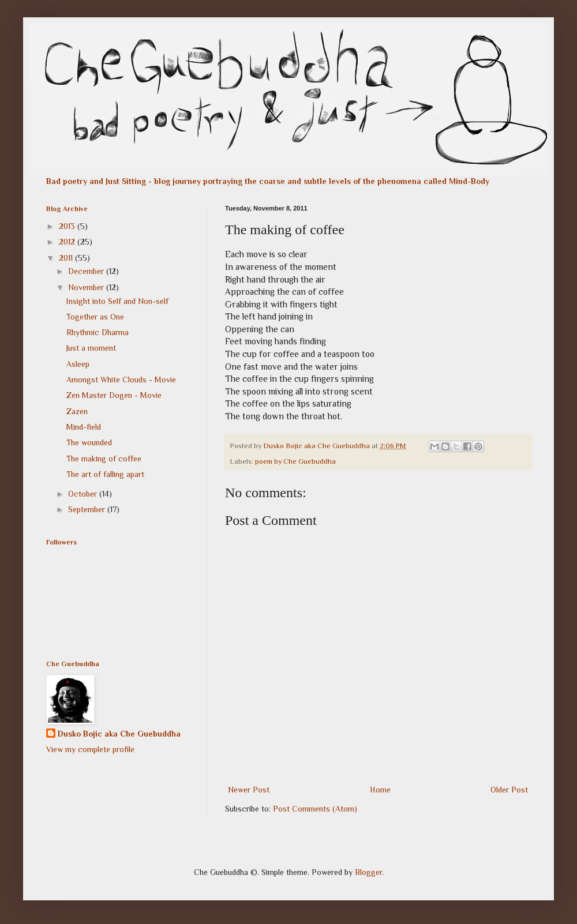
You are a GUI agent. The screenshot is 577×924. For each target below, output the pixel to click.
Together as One (95, 317)
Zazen (77, 411)
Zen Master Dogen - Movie (114, 395)
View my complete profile (90, 749)
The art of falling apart (105, 474)
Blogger (368, 872)
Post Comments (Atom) (315, 809)
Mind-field (84, 427)
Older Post (509, 790)
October (84, 494)
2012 (68, 242)
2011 (67, 258)
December (87, 271)
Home (380, 790)
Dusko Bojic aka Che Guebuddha (119, 734)
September (88, 509)
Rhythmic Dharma (98, 332)
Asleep (78, 364)
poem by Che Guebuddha (295, 461)
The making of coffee (104, 459)
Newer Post (249, 790)
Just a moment (91, 348)
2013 (68, 226)
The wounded (89, 442)
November (87, 287)
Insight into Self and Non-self (117, 301)
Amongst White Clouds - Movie (121, 380)
